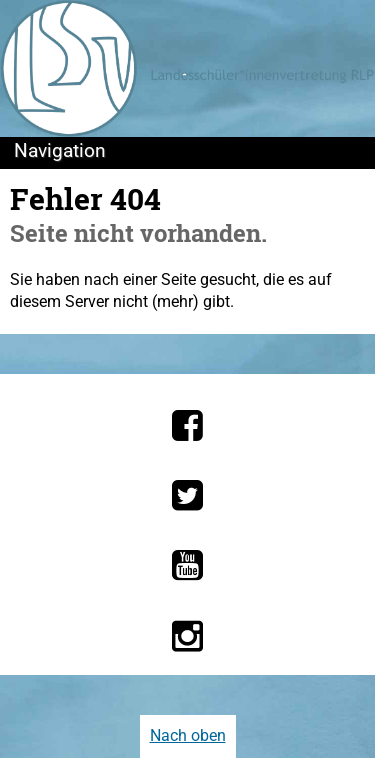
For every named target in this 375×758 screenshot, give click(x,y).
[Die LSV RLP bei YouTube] (187, 565)
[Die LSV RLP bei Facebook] (187, 425)
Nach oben (188, 735)
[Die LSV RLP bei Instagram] (187, 636)
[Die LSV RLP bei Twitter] (187, 495)
